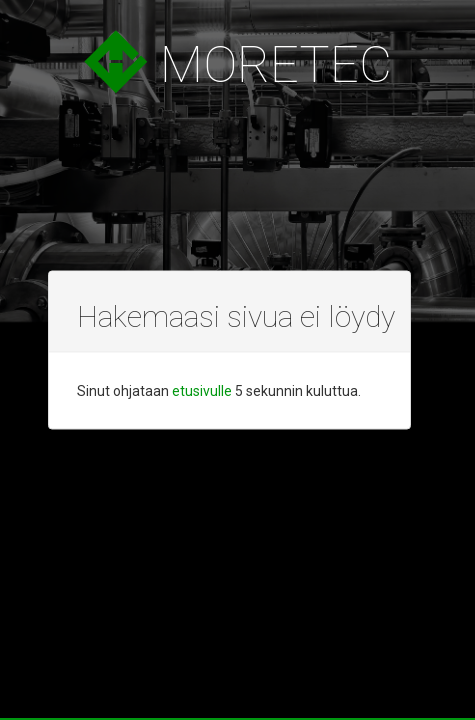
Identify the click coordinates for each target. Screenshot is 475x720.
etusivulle (202, 391)
